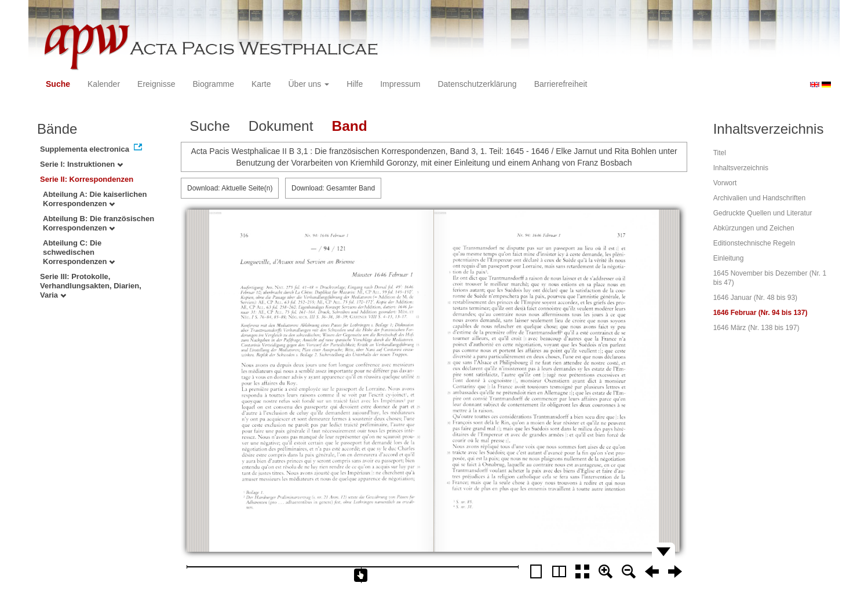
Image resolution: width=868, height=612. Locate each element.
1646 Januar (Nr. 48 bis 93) (755, 298)
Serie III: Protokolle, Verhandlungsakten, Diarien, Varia (91, 286)
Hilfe (355, 84)
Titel (720, 153)
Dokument (281, 126)
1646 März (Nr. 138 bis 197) (756, 328)
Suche (58, 84)
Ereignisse (156, 84)
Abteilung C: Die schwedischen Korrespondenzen (79, 252)
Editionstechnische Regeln (754, 243)
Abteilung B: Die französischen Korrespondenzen (99, 223)
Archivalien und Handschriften (759, 198)
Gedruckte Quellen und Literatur (763, 213)
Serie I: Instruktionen (81, 164)
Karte (261, 84)
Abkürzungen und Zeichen (754, 228)
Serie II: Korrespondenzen (87, 179)
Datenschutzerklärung (477, 84)
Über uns (309, 84)
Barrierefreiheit (561, 84)
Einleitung (729, 258)
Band (349, 126)
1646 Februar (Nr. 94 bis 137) (761, 313)
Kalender (104, 84)
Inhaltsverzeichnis (741, 168)
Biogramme (213, 84)
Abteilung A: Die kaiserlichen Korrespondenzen (95, 199)
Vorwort (725, 183)
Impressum (400, 84)
